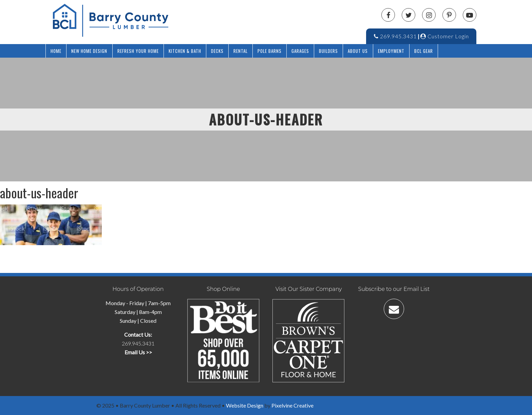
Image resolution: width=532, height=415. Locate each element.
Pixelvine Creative (292, 405)
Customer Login (445, 36)
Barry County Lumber (151, 20)
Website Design (245, 405)
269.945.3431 (395, 36)
